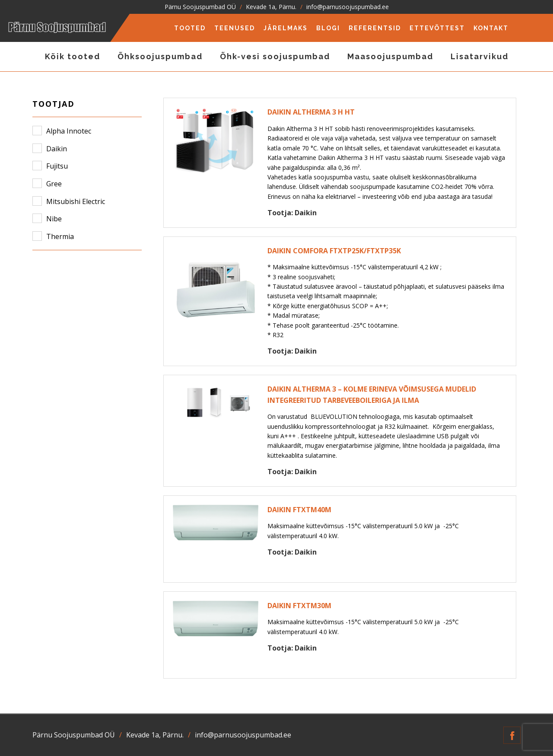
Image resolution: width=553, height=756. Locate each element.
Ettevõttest (437, 28)
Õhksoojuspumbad (160, 56)
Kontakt (491, 28)
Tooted (190, 28)
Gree (54, 184)
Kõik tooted (73, 56)
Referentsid (375, 28)
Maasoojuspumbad (390, 56)
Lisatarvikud (480, 56)
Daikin (57, 149)
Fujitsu (57, 166)
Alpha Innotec (69, 131)
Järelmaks (286, 28)
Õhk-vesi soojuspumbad (275, 56)
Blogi (328, 28)
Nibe (54, 219)
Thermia (60, 236)
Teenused (235, 28)
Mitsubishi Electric (76, 201)
